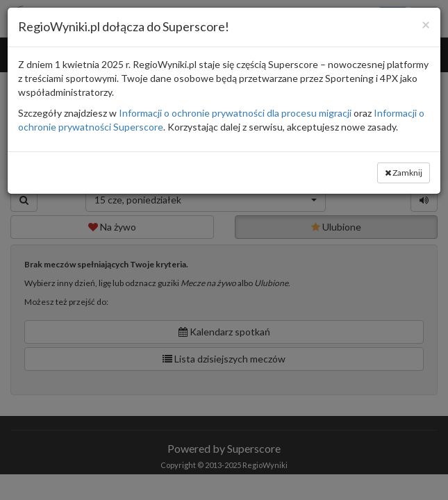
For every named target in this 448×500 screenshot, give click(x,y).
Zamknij (404, 173)
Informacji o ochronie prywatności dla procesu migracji (235, 113)
